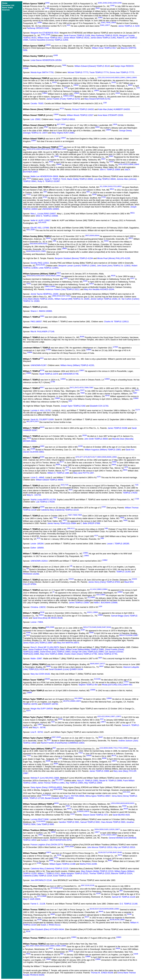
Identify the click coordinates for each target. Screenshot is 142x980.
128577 (107, 25)
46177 (94, 457)
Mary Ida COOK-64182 (40, 674)
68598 (111, 909)
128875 (61, 780)
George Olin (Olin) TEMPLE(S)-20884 (88, 652)
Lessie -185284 (37, 544)
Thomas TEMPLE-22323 (100, 873)
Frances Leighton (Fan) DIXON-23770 (47, 845)
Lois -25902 (36, 119)
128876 (86, 811)
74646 (108, 23)
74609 (80, 515)
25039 (84, 435)
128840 (48, 45)
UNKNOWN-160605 (50, 209)
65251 (38, 251)
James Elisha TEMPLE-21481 (103, 38)
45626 (53, 276)
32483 (110, 3)
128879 (48, 852)
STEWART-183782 (50, 704)
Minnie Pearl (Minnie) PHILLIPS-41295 (114, 258)
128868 (93, 690)
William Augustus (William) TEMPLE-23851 (103, 450)
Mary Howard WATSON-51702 (97, 99)
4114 (96, 536)
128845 (56, 115)
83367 (53, 149)
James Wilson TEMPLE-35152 (76, 38)
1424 (94, 589)
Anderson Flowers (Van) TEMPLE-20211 (63, 289)
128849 (64, 149)
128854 (53, 286)
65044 (97, 236)
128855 (89, 350)
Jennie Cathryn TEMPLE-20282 (104, 299)
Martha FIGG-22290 (88, 864)
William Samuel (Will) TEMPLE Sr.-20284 (72, 299)
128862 (85, 553)
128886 (64, 946)
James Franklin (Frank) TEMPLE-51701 (63, 99)
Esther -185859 (37, 548)
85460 (120, 852)
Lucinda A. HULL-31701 (41, 411)
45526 (44, 222)
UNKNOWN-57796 (71, 374)
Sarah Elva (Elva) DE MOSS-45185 (48, 618)
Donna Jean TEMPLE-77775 (122, 72)
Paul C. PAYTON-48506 (74, 796)
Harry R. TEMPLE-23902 (88, 781)
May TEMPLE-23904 (93, 783)
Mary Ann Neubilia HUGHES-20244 (99, 289)
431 (101, 186)
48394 (106, 748)
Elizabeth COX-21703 (99, 406)
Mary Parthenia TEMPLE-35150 (105, 36)
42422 (68, 296)
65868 (114, 462)
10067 (54, 737)
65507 (68, 806)
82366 (42, 457)
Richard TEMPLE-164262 (83, 109)
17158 (137, 499)
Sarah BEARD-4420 (121, 815)
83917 (42, 388)
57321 (115, 186)
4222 (103, 716)
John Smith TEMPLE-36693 (96, 439)
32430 (110, 186)
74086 (64, 65)
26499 (59, 737)
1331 (103, 78)
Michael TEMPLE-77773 (78, 72)
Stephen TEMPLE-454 (88, 685)
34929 (37, 946)
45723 (62, 109)
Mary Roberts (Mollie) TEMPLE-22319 (97, 871)
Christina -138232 (38, 607)
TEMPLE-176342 (130, 493)
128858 (28, 373)
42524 (43, 149)
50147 (97, 909)
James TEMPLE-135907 (79, 603)
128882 (122, 920)
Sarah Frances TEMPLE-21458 (77, 36)
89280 (109, 457)
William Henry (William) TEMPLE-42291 (77, 365)
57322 (45, 197)
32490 (48, 35)
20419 (29, 276)
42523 (38, 149)
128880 (44, 896)
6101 (69, 25)
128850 (64, 249)
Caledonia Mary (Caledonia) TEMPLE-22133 (60, 510)
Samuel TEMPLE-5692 (90, 822)
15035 (29, 149)
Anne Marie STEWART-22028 (110, 115)
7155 (67, 485)
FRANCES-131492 (31, 574)
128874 (114, 761)
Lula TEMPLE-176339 (45, 502)
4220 (99, 716)
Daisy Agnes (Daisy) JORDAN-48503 (46, 787)
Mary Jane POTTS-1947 (84, 473)
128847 (63, 138)
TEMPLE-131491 (124, 572)
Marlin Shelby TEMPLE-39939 (80, 179)
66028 (56, 803)
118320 (112, 830)
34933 (42, 946)
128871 (113, 716)
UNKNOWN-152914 (39, 561)
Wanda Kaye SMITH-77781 (42, 72)
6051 (88, 192)
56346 (109, 627)
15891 (42, 316)
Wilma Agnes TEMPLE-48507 (98, 796)
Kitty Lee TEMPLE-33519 (124, 847)
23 (88, 597)
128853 (47, 286)
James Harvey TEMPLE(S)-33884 (62, 523)
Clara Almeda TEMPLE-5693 (113, 822)
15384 (105, 186)
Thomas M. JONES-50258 (102, 973)
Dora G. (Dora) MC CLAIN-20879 (45, 647)
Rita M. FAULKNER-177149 (42, 332)
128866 (95, 612)
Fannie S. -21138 (38, 904)
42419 (48, 276)
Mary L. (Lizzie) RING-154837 (43, 214)
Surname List (8, 5)
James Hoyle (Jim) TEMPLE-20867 (38, 643)
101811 (89, 612)
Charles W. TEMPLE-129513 (116, 322)
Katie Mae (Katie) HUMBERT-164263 (114, 109)
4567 (54, 748)
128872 (119, 716)
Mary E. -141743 (34, 495)
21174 (138, 410)
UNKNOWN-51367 (39, 365)
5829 (85, 627)
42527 (48, 149)
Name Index (7, 8)
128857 (82, 370)
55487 (104, 627)
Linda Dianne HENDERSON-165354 (46, 60)
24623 (59, 273)
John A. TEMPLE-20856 (110, 170)
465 (28, 422)
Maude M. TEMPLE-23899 (111, 781)
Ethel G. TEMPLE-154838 (47, 216)
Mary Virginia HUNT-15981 (63, 133)
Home (5, 3)
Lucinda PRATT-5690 (40, 819)
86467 (101, 737)
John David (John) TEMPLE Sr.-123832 (114, 266)
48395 (111, 748)
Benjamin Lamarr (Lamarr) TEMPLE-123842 (77, 266)
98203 (117, 78)
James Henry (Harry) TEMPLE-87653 (104, 582)
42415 (33, 276)
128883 (74, 937)
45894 (97, 127)
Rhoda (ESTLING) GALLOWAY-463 (117, 685)
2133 (101, 748)
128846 (108, 130)
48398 (104, 758)
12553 (113, 803)
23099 (42, 507)
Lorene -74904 (37, 622)
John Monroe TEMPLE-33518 (100, 847)
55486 (99, 627)
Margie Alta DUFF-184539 (42, 709)
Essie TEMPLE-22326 (63, 876)
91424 (108, 78)
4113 (73, 529)
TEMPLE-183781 (30, 704)
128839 (113, 23)
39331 (63, 125)
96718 (114, 756)
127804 (115, 347)
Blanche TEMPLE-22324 (122, 873)
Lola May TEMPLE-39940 (105, 179)
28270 (90, 457)
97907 (46, 127)
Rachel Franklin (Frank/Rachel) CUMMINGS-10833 (63, 743)
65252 (106, 241)
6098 (56, 888)
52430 (98, 679)
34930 (28, 954)
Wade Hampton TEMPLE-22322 (74, 873)
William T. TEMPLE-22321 (49, 873)
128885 (58, 946)
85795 (42, 370)
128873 (40, 725)
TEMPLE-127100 (37, 798)
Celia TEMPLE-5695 (45, 824)
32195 (92, 885)
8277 (59, 125)
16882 (42, 446)
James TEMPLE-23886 (99, 771)
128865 (103, 595)
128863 (99, 589)
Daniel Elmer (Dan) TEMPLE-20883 (55, 652)
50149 (102, 909)
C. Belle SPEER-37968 (90, 523)
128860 (57, 398)
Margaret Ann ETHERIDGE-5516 (45, 33)
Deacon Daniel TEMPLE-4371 (96, 815)
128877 (117, 830)
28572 (87, 236)
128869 (80, 698)
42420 (85, 281)
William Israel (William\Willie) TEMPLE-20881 (85, 650)
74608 (75, 515)
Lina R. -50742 (37, 732)
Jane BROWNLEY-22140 (41, 880)
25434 (44, 795)
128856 (29, 352)
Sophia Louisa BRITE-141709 (43, 500)
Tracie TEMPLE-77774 (99, 72)
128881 (117, 909)
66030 (127, 803)
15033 (61, 147)
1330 (99, 78)
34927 (32, 946)
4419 (42, 358)
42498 (55, 55)
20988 (52, 627)
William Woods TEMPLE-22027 (80, 115)
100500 (126, 748)
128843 (134, 78)
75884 (86, 388)
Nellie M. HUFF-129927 (41, 220)
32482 (105, 3)
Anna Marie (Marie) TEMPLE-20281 (38, 299)
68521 (120, 186)
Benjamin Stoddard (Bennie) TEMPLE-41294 (74, 258)
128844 (71, 96)
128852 (58, 276)
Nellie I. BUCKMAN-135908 (106, 603)
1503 (45, 192)
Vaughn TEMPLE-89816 (65, 119)
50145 (112, 920)
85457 (115, 852)
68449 (107, 909)
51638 (47, 946)
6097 (83, 885)
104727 (102, 664)
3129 (70, 401)
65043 (92, 236)
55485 (94, 627)
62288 (80, 446)
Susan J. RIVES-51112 (51, 925)
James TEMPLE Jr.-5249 (129, 26)
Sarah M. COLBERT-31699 (42, 420)
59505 (104, 457)
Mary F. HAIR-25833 (32, 899)
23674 (32, 422)
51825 (106, 830)
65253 (43, 265)
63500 (118, 803)
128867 (136, 635)
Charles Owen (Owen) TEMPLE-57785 (80, 654)
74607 (70, 515)
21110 (73, 814)
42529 (125, 164)
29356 (72, 847)
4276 (77, 457)
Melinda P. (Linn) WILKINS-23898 (45, 778)
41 (91, 589)
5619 (63, 485)
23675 (37, 422)
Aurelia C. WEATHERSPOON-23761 (56, 840)
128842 (128, 78)
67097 (104, 507)
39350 (101, 830)
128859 (63, 379)
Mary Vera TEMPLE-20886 (52, 654)
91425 (112, 78)
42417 (43, 276)
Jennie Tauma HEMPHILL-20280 (44, 294)
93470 (42, 427)
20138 (100, 852)
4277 (81, 457)
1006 (54, 241)
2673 (52, 888)
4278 (85, 457)
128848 (58, 149)
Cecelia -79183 (37, 103)
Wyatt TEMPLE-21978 (49, 374)
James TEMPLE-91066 (118, 428)
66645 (92, 664)
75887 (91, 388)
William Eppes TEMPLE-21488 (62, 864)
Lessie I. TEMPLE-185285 (118, 544)
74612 (65, 520)
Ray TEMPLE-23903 (75, 783)
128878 (114, 835)
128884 (52, 946)
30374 (28, 711)
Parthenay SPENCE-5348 (38, 28)
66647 (97, 664)
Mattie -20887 (36, 659)
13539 (115, 125)
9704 (68, 701)
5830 (48, 627)
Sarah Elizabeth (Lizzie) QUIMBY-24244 (66, 669)
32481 (47, 3)
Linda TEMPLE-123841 (49, 268)
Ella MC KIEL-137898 (40, 228)
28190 (42, 612)
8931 (28, 946)
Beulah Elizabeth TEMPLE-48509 (59, 798)
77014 (115, 748)
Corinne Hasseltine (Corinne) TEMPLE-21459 (49, 40)
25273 (105, 852)
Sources (6, 10)
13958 (54, 296)
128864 (105, 589)
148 (71, 566)
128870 (78, 701)
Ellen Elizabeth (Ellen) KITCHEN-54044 (47, 929)
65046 (40, 244)
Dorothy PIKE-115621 (40, 263)
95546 (107, 716)
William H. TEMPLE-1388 (58, 473)
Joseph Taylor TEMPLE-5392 (73, 406)
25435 (48, 795)
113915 (126, 682)
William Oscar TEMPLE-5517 (50, 38)
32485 (120, 3)
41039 (118, 93)
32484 (115, 3)
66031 (132, 803)
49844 (99, 457)
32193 (87, 885)
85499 (82, 337)
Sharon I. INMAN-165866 (41, 311)
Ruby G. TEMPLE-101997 (49, 181)
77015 (120, 748)
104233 (71, 579)
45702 (82, 388)
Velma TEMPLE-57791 (108, 654)
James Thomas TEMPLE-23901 (51, 783)
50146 (92, 909)
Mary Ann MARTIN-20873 (68, 643)
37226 (103, 835)
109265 (47, 679)
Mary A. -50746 (39, 728)
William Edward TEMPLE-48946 (49, 480)
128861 (114, 457)
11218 (38, 821)
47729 (89, 627)
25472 (77, 388)
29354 (97, 830)
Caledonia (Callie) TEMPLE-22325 (38, 876)
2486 (69, 529)
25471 (72, 388)
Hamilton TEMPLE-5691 (69, 822)
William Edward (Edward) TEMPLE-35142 (92, 66)
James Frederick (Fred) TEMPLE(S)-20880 (46, 650)
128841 (123, 78)
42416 (38, 276)
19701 (33, 149)
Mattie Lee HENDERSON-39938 (44, 176)
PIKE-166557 (36, 322)
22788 (53, 382)
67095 (110, 852)
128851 (43, 251)
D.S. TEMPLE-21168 (128, 904)
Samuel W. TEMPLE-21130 (124, 897)
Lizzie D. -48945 (37, 478)
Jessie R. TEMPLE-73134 (55, 179)
